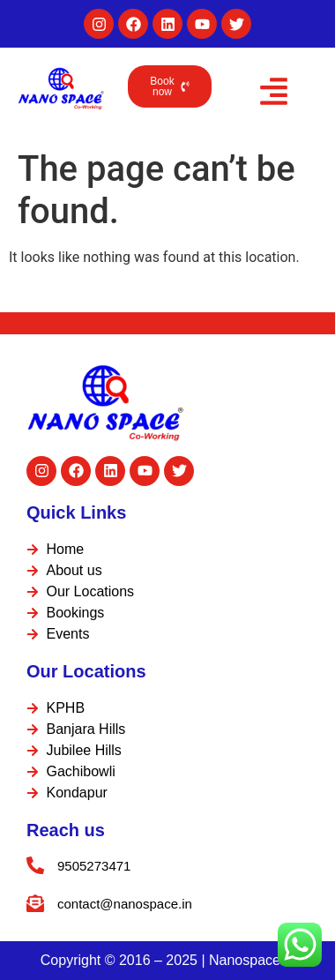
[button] (273, 94)
